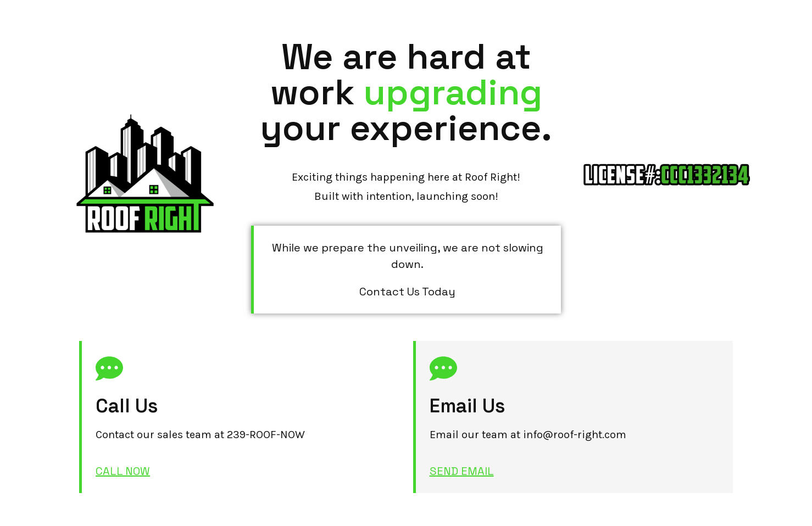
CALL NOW (123, 471)
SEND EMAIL (462, 471)
